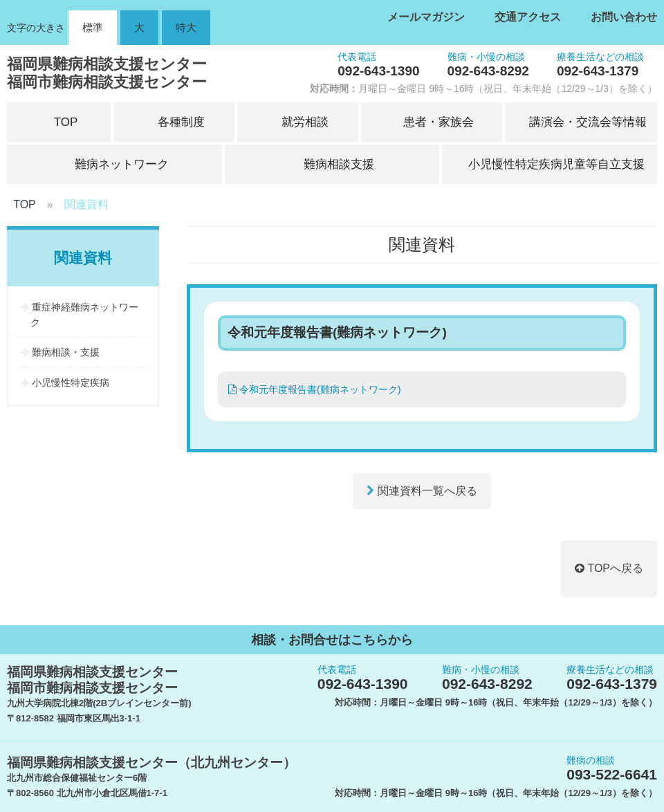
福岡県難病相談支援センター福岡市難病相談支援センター (107, 73)
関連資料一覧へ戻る (422, 491)
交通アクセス (528, 17)
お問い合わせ (624, 17)
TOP (25, 204)
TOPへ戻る (609, 568)
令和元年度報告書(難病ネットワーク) (315, 389)
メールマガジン (426, 17)
